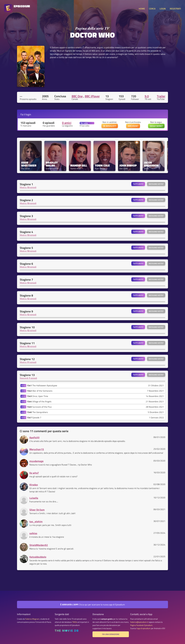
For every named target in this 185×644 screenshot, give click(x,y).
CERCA (152, 9)
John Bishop (128, 165)
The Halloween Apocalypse (42, 385)
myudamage (36, 461)
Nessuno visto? (156, 184)
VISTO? (23, 386)
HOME (142, 9)
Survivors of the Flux (39, 407)
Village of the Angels (39, 401)
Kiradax (34, 485)
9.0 (147, 96)
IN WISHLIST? (110, 126)
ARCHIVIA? (133, 126)
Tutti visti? (138, 184)
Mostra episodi (28, 187)
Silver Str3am (37, 510)
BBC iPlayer (92, 96)
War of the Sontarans (40, 391)
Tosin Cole (102, 165)
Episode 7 (34, 418)
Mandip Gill (79, 165)
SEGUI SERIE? (156, 126)
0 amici (67, 123)
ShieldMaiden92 (39, 545)
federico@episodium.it (139, 622)
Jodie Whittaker (29, 164)
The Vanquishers (37, 412)
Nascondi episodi (28, 378)
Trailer (161, 96)
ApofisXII (34, 437)
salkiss (33, 533)
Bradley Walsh (52, 164)
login (28, 114)
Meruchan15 (37, 449)
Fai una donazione (111, 634)
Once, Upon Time (37, 396)
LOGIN (163, 9)
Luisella (34, 498)
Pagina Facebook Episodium (141, 625)
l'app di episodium (143, 628)
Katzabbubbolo (38, 557)
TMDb (75, 622)
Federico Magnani (32, 619)
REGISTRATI (175, 9)
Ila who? (34, 473)
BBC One (77, 96)
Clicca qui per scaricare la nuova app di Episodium (92, 605)
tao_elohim (36, 521)
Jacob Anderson (151, 164)
